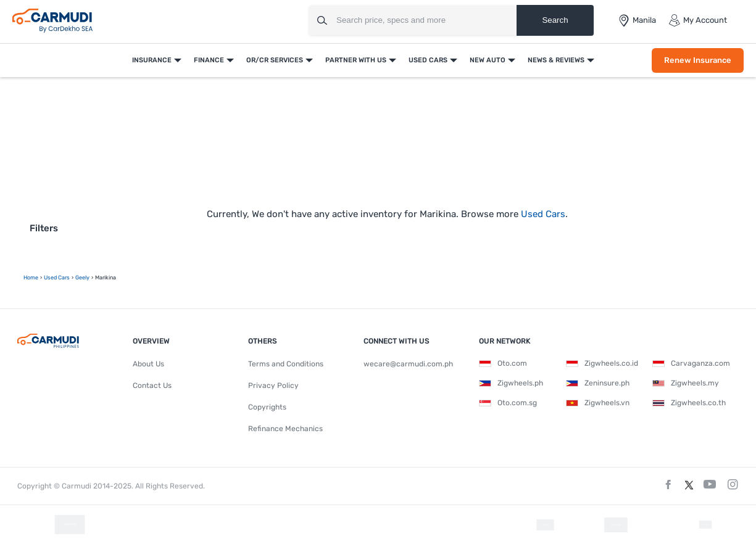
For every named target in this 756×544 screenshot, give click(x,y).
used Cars (57, 278)
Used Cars (428, 60)
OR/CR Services (275, 60)
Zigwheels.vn (598, 403)
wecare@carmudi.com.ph (408, 364)
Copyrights (267, 407)
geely (82, 278)
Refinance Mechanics (285, 429)
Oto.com (503, 363)
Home (31, 278)
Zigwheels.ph (511, 383)
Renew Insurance (698, 60)
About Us (148, 364)
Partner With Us (356, 60)
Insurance (152, 60)
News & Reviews (556, 60)
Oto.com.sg (508, 403)
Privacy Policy (273, 385)
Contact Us (152, 385)
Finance (209, 60)
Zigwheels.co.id (602, 363)
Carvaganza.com (691, 363)
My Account (698, 20)
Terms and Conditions (286, 364)
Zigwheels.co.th (689, 403)
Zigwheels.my (686, 383)
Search (555, 20)
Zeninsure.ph (598, 383)
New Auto (488, 60)
